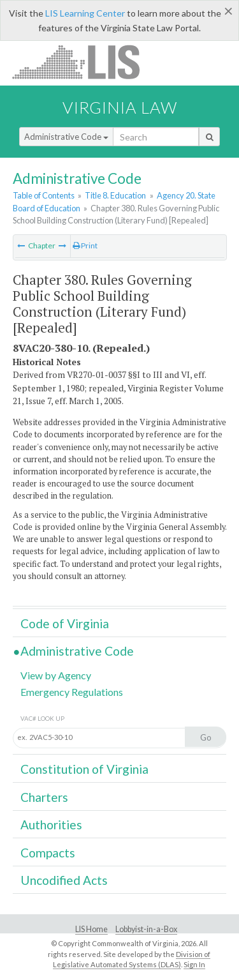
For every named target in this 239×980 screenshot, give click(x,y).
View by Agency (56, 675)
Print (85, 245)
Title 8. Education (115, 195)
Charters (44, 797)
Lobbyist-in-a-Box (146, 929)
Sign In (194, 964)
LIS (83, 62)
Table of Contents (44, 195)
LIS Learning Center (85, 13)
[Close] (228, 11)
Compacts (48, 853)
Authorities (51, 825)
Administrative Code (66, 137)
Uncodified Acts (64, 880)
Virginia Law (120, 107)
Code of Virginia (65, 623)
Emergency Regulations (72, 692)
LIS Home (91, 929)
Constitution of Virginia (84, 769)
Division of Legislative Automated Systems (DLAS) (132, 960)
